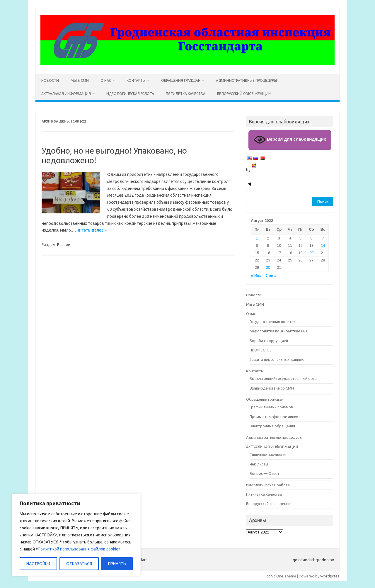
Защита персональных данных (277, 359)
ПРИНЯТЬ (117, 564)
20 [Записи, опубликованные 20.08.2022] (311, 253)
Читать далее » (92, 230)
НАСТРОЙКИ (38, 564)
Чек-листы (259, 464)
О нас (106, 80)
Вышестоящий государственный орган (284, 378)
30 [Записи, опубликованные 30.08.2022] (268, 267)
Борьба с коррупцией (269, 341)
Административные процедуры (246, 80)
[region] (76, 535)
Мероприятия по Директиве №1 (278, 331)
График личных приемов (271, 407)
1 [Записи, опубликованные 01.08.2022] (257, 238)
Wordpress (330, 576)
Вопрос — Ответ (265, 473)
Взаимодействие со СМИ (272, 388)
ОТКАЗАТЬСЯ (79, 564)
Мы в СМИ (80, 80)
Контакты (136, 80)
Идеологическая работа (130, 94)
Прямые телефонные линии (274, 417)
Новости (50, 80)
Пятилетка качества (186, 94)
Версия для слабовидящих (290, 140)
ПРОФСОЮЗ (261, 350)
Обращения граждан (181, 80)
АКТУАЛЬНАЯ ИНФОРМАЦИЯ (66, 94)
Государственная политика (274, 322)
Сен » (271, 276)
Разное (64, 244)
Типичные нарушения (269, 454)
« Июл (256, 276)
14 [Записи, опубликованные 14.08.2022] (323, 245)
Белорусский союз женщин (244, 94)
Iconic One (275, 576)
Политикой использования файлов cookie (78, 549)
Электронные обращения (272, 426)
